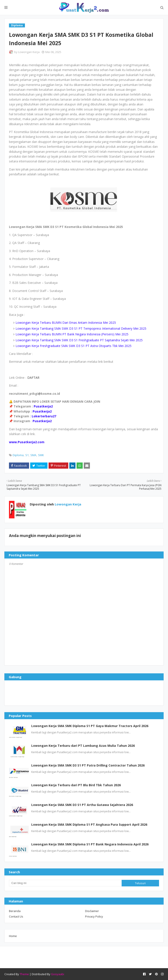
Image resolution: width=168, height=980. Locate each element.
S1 (27, 455)
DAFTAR (33, 378)
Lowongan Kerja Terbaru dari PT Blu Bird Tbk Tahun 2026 (76, 785)
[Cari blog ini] (65, 883)
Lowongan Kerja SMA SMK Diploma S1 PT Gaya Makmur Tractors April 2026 (90, 726)
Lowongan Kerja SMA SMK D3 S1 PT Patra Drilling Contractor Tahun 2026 (88, 765)
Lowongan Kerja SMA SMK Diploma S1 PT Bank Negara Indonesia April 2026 (90, 844)
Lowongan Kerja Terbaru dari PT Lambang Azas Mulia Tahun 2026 (83, 746)
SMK (41, 455)
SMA (33, 455)
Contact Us (16, 916)
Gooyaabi (58, 974)
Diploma (18, 455)
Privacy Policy (94, 916)
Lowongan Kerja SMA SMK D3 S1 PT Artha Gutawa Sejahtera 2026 (82, 805)
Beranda (15, 911)
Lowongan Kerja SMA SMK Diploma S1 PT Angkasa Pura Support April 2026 (89, 824)
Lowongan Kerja (29, 52)
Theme (24, 974)
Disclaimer (92, 911)
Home (13, 936)
